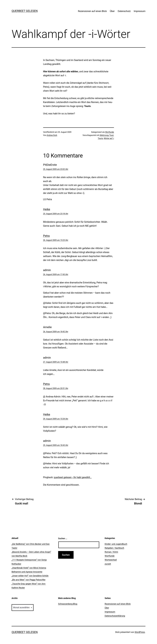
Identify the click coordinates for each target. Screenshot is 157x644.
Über (112, 11)
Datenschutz (124, 11)
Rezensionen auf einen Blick (92, 11)
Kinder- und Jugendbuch (116, 544)
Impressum (140, 11)
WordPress (140, 632)
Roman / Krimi (111, 552)
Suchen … (63, 538)
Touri (111, 135)
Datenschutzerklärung (115, 616)
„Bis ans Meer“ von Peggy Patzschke (28, 580)
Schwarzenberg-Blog (68, 604)
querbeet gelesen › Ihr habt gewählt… (73, 477)
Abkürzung (104, 135)
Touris (100, 138)
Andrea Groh (52, 135)
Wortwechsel (111, 560)
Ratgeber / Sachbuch (114, 548)
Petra (46, 236)
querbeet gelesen (25, 11)
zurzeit (108, 564)
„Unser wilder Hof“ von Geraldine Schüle (30, 576)
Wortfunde (110, 132)
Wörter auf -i (109, 138)
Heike (47, 209)
